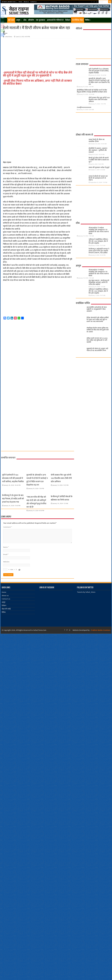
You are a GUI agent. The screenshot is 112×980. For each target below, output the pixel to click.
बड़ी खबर (11, 20)
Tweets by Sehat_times (86, 592)
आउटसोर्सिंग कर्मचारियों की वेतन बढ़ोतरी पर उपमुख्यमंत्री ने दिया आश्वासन (97, 309)
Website (6, 562)
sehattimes (9, 37)
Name (6, 547)
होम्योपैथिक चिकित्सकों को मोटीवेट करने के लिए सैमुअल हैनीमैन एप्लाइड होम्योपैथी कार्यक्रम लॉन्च (92, 91)
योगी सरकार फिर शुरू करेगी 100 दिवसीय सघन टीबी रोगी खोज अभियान (61, 478)
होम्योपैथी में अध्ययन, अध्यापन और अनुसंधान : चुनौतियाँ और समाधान (98, 150)
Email (6, 555)
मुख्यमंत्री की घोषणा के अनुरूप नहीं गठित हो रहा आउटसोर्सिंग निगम (97, 350)
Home (20, 2)
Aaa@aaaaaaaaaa (84, 107)
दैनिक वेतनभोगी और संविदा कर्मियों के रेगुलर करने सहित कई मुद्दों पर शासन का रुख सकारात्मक (98, 320)
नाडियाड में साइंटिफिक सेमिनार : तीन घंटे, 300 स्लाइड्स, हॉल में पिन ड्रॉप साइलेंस (99, 241)
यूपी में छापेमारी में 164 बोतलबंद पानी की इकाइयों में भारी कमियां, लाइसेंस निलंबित (13, 478)
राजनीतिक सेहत (78, 20)
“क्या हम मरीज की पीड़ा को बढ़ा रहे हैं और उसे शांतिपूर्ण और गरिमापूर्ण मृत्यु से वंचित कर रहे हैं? (36, 502)
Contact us (33, 2)
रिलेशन (68, 20)
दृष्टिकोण (31, 20)
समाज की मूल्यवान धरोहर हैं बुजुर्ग (99, 167)
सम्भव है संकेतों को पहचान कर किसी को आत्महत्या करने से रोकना (98, 178)
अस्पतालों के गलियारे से (55, 20)
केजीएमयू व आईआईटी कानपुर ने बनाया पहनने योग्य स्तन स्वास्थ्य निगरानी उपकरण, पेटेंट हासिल (99, 251)
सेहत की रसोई (6, 609)
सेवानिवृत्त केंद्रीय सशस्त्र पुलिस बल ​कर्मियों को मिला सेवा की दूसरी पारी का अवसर (98, 330)
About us (26, 2)
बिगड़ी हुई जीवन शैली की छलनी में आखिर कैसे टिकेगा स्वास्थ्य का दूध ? (99, 160)
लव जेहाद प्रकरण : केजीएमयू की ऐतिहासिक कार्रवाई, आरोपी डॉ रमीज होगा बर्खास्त (99, 282)
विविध (87, 20)
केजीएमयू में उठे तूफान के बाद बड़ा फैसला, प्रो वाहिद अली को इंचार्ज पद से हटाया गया (13, 499)
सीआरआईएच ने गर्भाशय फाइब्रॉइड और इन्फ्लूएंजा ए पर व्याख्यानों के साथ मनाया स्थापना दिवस (99, 231)
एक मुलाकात (40, 20)
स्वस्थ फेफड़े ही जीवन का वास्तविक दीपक (97, 140)
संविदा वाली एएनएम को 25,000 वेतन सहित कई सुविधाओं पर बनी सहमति (97, 340)
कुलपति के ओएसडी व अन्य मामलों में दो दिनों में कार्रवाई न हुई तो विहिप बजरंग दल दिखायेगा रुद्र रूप (37, 480)
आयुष (18, 20)
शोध (25, 20)
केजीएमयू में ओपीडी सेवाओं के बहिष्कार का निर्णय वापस (62, 498)
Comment (8, 527)
